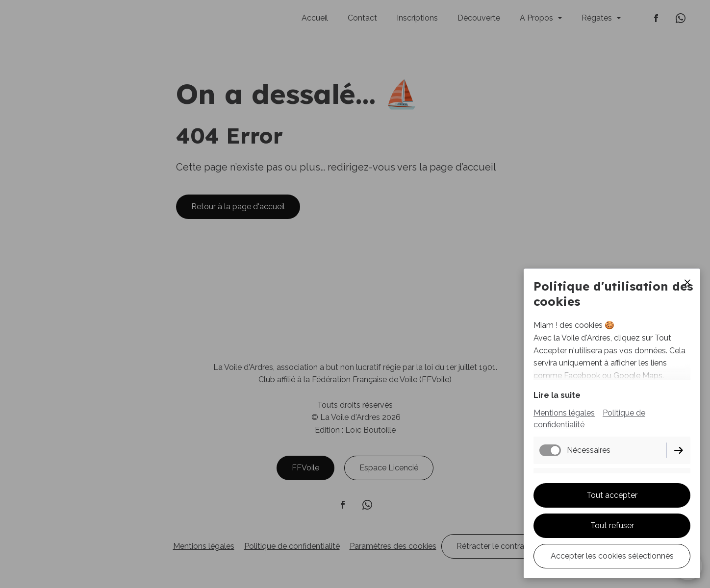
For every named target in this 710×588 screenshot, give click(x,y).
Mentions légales (564, 413)
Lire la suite (557, 395)
